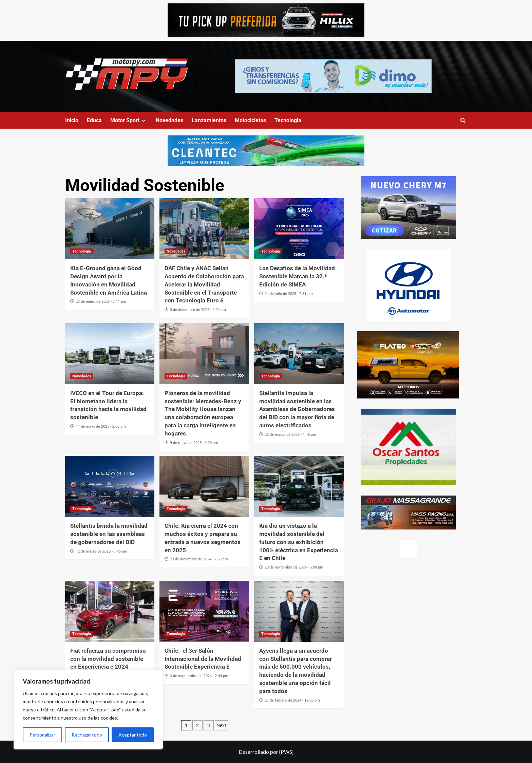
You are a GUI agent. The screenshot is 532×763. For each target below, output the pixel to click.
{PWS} (286, 752)
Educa (94, 120)
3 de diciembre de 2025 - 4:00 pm (198, 310)
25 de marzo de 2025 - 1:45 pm (290, 435)
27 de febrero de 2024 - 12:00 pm (292, 700)
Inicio (72, 120)
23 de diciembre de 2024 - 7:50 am (199, 559)
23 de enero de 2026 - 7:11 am (101, 302)
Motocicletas (250, 120)
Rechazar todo (87, 735)
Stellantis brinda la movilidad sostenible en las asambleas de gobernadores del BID (109, 534)
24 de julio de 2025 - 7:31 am (289, 294)
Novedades (169, 120)
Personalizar (42, 735)
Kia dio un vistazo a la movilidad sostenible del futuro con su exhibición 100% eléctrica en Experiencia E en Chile (299, 542)
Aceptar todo (133, 735)
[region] (88, 710)
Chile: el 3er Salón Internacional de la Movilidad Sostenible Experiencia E (203, 659)
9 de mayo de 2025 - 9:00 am (194, 443)
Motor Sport (129, 120)
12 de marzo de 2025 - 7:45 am (101, 551)
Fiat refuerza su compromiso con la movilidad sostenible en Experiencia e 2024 (108, 659)
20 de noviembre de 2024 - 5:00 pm (294, 567)
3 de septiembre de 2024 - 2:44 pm (199, 676)
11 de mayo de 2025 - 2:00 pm (101, 426)
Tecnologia (288, 120)
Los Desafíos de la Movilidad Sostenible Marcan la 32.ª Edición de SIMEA (297, 276)
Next (221, 725)
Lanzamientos (209, 120)
